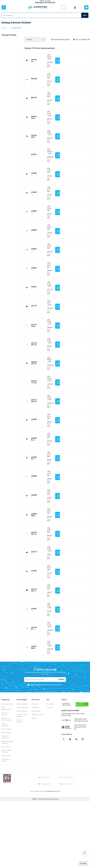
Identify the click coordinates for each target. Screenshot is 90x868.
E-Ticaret (39, 799)
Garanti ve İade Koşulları (22, 715)
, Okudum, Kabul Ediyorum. (45, 685)
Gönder (61, 679)
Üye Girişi (50, 707)
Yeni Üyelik (50, 704)
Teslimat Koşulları (22, 704)
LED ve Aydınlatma (5, 724)
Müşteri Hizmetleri (37, 714)
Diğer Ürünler (6, 756)
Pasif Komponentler (6, 708)
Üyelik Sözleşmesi (22, 707)
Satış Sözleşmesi (22, 711)
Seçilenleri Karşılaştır (60, 39)
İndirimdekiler (36, 711)
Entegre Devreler (7, 704)
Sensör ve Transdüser (5, 737)
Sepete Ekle (58, 61)
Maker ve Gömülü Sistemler (7, 742)
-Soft (34, 799)
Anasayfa (4, 28)
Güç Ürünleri (6, 747)
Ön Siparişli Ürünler (5, 760)
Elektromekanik (7, 732)
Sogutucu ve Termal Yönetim (7, 719)
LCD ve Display (7, 729)
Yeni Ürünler (36, 707)
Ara (85, 15)
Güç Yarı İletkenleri (5, 714)
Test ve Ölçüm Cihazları (6, 751)
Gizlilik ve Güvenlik (20, 721)
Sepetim (34, 718)
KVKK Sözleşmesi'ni (37, 685)
